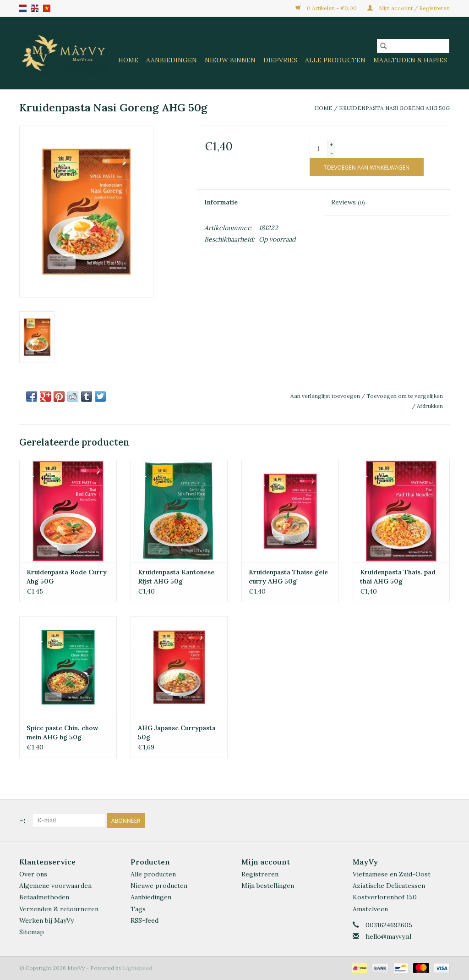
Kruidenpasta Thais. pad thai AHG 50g (398, 577)
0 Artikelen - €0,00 (327, 8)
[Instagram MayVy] (442, 820)
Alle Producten (335, 60)
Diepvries (280, 60)
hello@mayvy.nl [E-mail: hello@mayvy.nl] (388, 936)
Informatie (221, 202)
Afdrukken (430, 406)
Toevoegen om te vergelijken (405, 396)
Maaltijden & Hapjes (410, 60)
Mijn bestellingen (268, 886)
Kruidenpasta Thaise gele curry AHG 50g (288, 577)
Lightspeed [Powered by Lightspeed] (137, 968)
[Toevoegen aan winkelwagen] (367, 167)
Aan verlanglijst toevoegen (326, 396)
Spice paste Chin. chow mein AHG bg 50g (62, 732)
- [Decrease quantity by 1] (332, 153)
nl (23, 8)
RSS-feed (145, 920)
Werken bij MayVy (46, 920)
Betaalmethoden (44, 897)
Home (128, 60)
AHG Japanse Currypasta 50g (177, 732)
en (35, 8)
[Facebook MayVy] (426, 820)
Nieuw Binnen (230, 60)
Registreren (260, 874)
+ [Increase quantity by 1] (331, 145)
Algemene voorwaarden (55, 886)
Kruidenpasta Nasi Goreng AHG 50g (394, 108)
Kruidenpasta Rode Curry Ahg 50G (67, 577)
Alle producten (153, 874)
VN (47, 8)
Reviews (348, 202)
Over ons (33, 874)
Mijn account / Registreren (409, 8)
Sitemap (32, 932)
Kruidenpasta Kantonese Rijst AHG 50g (176, 577)
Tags (138, 909)
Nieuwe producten (159, 886)
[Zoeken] (413, 46)
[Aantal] (319, 149)
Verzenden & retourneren (59, 909)
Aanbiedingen (172, 60)
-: (22, 820)
